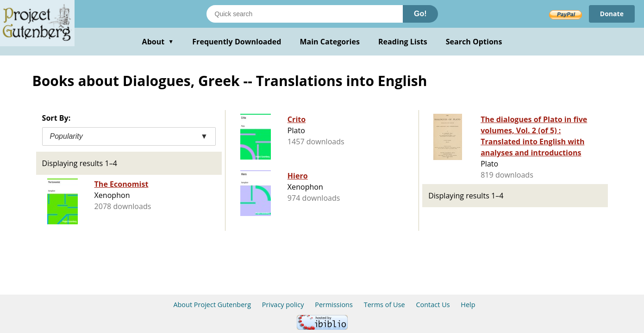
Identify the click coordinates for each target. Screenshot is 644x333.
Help (468, 305)
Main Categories (330, 42)
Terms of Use (385, 305)
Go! (420, 14)
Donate (612, 14)
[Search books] (305, 14)
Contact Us (433, 305)
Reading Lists (403, 42)
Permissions (334, 305)
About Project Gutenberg (212, 305)
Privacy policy (283, 305)
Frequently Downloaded (237, 42)
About (158, 42)
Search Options (474, 42)
